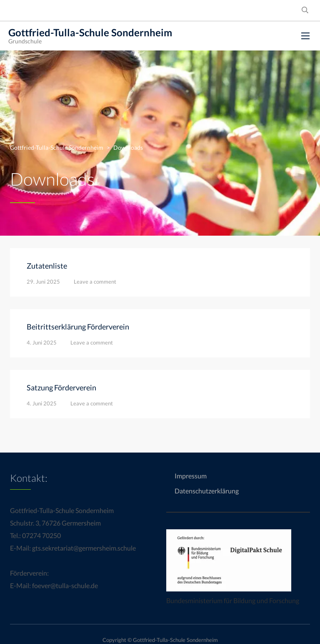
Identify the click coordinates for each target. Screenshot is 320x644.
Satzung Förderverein (61, 387)
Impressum (191, 476)
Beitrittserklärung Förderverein (78, 327)
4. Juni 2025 (42, 342)
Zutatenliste (47, 266)
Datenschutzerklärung (207, 491)
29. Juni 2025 (43, 282)
